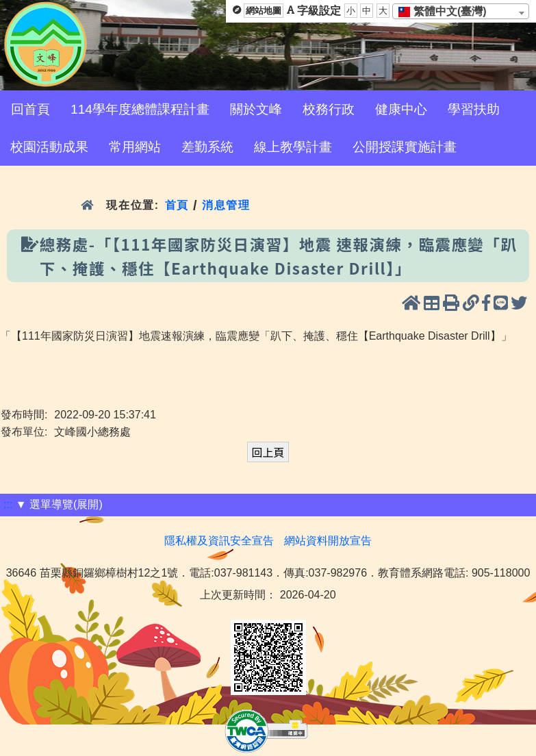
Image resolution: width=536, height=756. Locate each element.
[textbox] (447, 12)
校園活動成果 (49, 147)
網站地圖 (264, 11)
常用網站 (135, 147)
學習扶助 (474, 109)
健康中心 (401, 109)
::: (8, 504)
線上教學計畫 (293, 147)
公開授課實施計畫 (405, 147)
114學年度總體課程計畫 (140, 109)
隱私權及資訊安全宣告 (219, 541)
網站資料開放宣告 (328, 541)
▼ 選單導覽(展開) (59, 504)
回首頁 (30, 109)
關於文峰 (256, 109)
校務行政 (329, 109)
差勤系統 (207, 147)
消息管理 (226, 205)
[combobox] (461, 11)
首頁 (177, 205)
